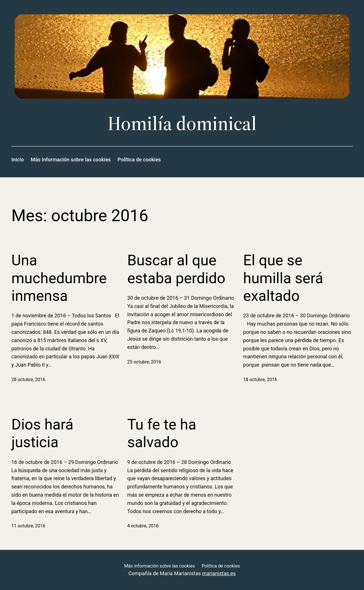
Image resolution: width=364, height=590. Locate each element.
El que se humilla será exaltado (283, 278)
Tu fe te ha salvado (162, 433)
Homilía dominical (182, 123)
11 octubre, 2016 (28, 526)
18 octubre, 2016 (260, 380)
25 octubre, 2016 (144, 362)
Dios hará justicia (42, 433)
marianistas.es (219, 573)
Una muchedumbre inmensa (59, 278)
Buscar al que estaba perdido (176, 269)
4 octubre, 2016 (143, 526)
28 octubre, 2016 (28, 380)
